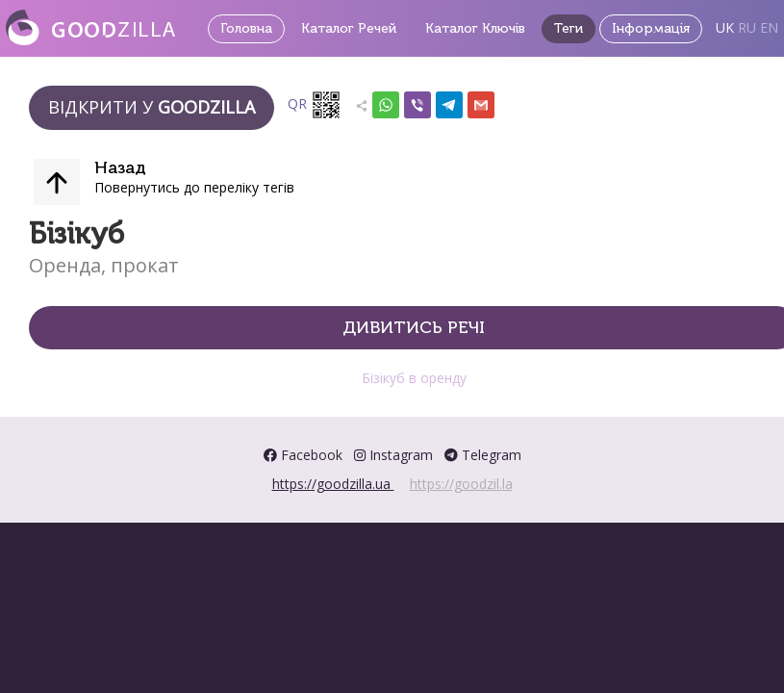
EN (769, 27)
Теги (569, 28)
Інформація (651, 28)
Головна (246, 28)
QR (315, 105)
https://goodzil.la (461, 484)
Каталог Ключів (475, 28)
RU (747, 27)
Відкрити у (152, 107)
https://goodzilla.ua (333, 484)
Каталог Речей (349, 28)
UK (725, 27)
